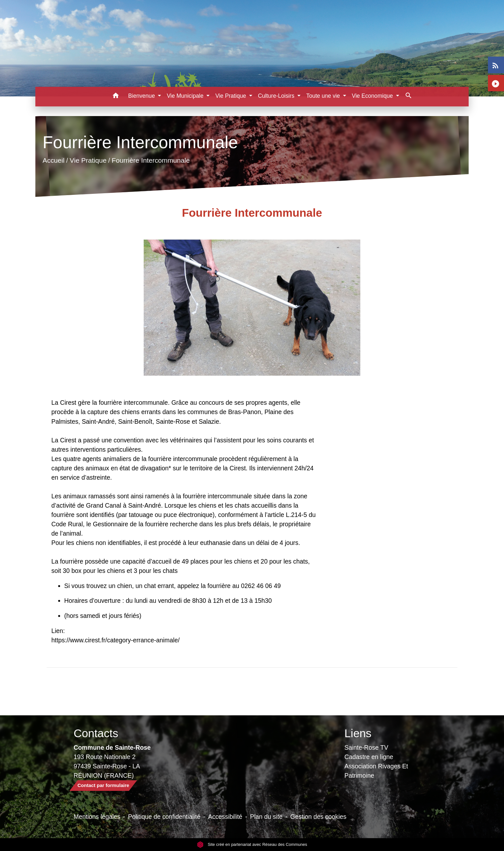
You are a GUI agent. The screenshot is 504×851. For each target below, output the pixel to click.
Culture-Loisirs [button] (277, 96)
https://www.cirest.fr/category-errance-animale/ (116, 640)
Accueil (53, 160)
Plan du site (266, 817)
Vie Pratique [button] (231, 96)
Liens (358, 733)
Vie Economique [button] (373, 96)
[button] (116, 97)
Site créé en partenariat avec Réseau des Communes (252, 844)
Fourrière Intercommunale (151, 160)
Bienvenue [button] (142, 96)
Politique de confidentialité (164, 817)
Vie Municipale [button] (186, 96)
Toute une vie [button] (324, 96)
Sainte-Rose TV (366, 747)
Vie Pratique (88, 160)
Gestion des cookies (318, 817)
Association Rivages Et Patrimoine (376, 771)
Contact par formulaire (103, 785)
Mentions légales (97, 817)
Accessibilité (225, 817)
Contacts (96, 733)
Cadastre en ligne (369, 757)
